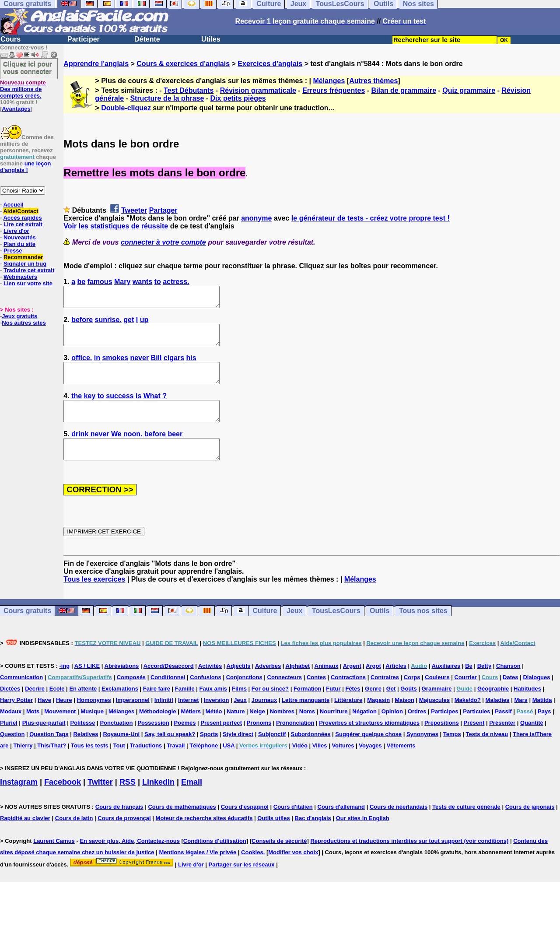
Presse (13, 251)
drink (80, 450)
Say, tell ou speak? (170, 754)
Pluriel (9, 742)
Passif (503, 731)
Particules (476, 731)
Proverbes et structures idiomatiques (369, 742)
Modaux (11, 731)
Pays (544, 731)
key (90, 408)
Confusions (206, 697)
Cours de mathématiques (182, 826)
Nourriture (334, 731)
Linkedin (158, 802)
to (158, 282)
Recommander (23, 257)
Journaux (264, 720)
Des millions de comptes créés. (23, 89)
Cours (10, 39)
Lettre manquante (306, 720)
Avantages (16, 109)
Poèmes (185, 742)
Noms (307, 731)
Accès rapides (22, 218)
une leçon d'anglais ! (25, 167)
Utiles (211, 39)
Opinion (392, 731)
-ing (64, 686)
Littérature (348, 720)
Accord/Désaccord (169, 686)
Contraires (385, 697)
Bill (156, 366)
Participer (84, 39)
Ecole (57, 708)
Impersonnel (133, 720)
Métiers (191, 731)
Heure (64, 720)
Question (12, 754)
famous (100, 282)
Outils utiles (273, 838)
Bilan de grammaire (404, 90)
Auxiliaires (446, 686)
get (129, 324)
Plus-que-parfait (44, 742)
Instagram (19, 802)
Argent (352, 686)
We (116, 450)
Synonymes (422, 754)
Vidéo (300, 765)
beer (175, 450)
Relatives (86, 754)
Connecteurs (285, 697)
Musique (92, 731)
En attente (83, 708)
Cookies (252, 872)
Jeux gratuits (19, 316)
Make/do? (468, 720)
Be (469, 686)
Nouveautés (20, 237)
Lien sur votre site (28, 283)
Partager (163, 210)
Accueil (13, 205)
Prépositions (442, 742)
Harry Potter (16, 720)
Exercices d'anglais (270, 64)
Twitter (100, 802)
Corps (412, 697)
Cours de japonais (530, 826)
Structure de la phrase (167, 98)
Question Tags (49, 754)
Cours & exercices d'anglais (183, 64)
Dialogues (536, 697)
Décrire (35, 708)
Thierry (23, 765)
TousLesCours (336, 630)
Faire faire (157, 708)
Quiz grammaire (469, 90)
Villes (320, 765)
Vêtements (401, 765)
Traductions (146, 765)
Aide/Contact (21, 211)
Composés (131, 697)
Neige (257, 731)
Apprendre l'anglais (96, 64)
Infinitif (164, 720)
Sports (209, 754)
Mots (33, 731)
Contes (316, 697)
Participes (444, 731)
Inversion (217, 720)
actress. (176, 282)
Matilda (542, 720)
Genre (373, 708)
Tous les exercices (94, 599)
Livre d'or (16, 231)
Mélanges (329, 81)
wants (142, 282)
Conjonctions (244, 697)
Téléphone (204, 765)
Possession (153, 742)
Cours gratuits (27, 630)
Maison (404, 720)
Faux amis (213, 708)
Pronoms (259, 742)
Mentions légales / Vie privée (198, 872)
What (152, 408)
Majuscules (434, 720)
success (120, 408)
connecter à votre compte (163, 242)
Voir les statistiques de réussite (116, 226)
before (82, 324)
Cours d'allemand (341, 826)
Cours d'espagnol (245, 826)
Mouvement (60, 731)
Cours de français (119, 826)
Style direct (238, 754)
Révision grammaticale (258, 90)
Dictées (10, 708)
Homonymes (94, 720)
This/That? (52, 765)
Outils (380, 630)
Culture (265, 630)
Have (44, 720)
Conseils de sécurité (279, 861)
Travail (176, 765)
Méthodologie (158, 731)
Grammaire (437, 708)
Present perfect (221, 742)
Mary (122, 282)
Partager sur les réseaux (242, 884)
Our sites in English (363, 838)
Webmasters (20, 277)
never (139, 366)
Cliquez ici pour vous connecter (28, 67)
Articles (396, 686)
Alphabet (298, 686)
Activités (210, 686)
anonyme (256, 218)
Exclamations (120, 708)
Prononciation (295, 742)
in (97, 366)
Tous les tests (90, 765)
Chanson (508, 686)
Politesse (82, 742)
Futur (333, 708)
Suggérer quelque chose (368, 754)
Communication (21, 697)
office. (82, 366)
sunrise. (108, 324)
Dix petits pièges (238, 98)
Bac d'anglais (313, 838)
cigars (174, 366)
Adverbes (268, 686)
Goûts (409, 708)
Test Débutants (189, 90)
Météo (214, 731)
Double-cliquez (126, 108)
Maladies (498, 720)
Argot (373, 686)
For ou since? (270, 708)
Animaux (327, 686)
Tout (119, 765)
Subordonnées (310, 754)
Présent (474, 742)
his (191, 366)
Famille (185, 708)
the (77, 408)
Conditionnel (168, 697)
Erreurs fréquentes (334, 90)
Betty (485, 686)
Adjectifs (239, 686)
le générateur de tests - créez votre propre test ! (371, 218)
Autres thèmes (373, 81)
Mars (521, 720)
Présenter (502, 742)
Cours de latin (74, 838)
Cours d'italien (293, 826)
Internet (189, 720)
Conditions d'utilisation (215, 861)
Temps (452, 754)
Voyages (370, 765)
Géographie (493, 708)
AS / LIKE (87, 686)
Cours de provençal (124, 838)
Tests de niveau (487, 754)
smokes (115, 366)
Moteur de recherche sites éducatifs (204, 838)
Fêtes (353, 708)
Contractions (348, 697)
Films (239, 708)
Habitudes (527, 708)
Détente (147, 39)
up (144, 324)
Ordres (417, 731)
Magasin (378, 720)
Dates (510, 697)
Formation (308, 708)
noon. (133, 450)
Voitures (343, 765)
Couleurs (437, 697)
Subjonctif (272, 754)
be (82, 282)
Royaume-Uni (121, 754)
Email (192, 802)
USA (229, 765)
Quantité (532, 742)
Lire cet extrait (23, 224)
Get (391, 708)
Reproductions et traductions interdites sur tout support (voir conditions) (409, 861)
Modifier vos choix (293, 872)
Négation (364, 731)
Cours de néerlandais (399, 826)
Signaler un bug (25, 264)
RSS (128, 802)
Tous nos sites (423, 630)
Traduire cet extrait (29, 270)
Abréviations (122, 686)
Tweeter (134, 210)
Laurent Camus (54, 861)
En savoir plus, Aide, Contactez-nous (130, 861)
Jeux (294, 630)
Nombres (282, 731)
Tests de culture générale (466, 826)
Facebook (63, 802)
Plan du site (19, 244)
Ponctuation (116, 742)
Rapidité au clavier (25, 838)
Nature (236, 731)
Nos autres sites (24, 323)
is (138, 408)
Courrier (465, 697)
